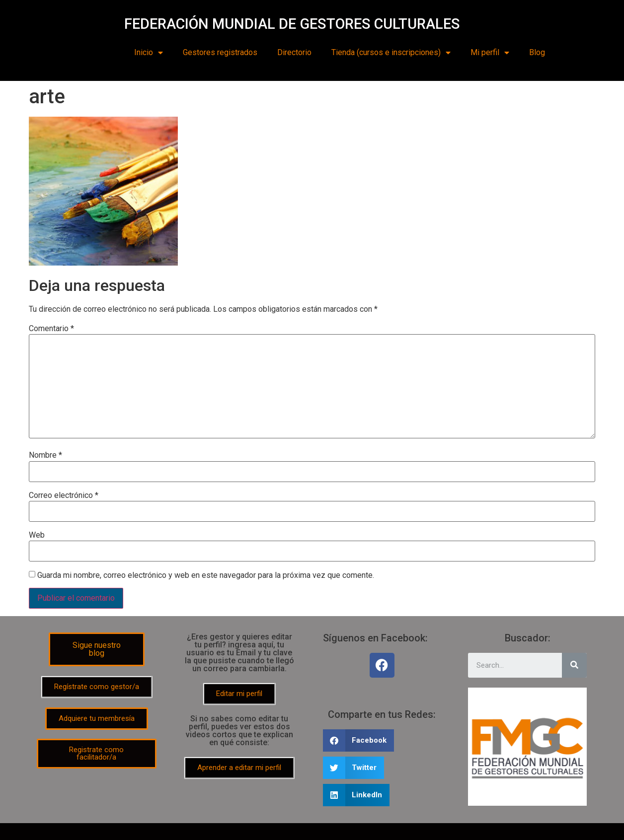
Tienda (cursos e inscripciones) (391, 53)
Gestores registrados (220, 52)
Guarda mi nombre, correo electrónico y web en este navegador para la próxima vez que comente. (206, 575)
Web (37, 535)
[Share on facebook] (359, 740)
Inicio (149, 53)
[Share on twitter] (354, 768)
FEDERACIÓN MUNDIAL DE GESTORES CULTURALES (292, 24)
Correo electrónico (64, 495)
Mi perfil (490, 53)
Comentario (51, 329)
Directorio (294, 52)
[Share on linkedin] (356, 795)
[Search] (574, 665)
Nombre (45, 455)
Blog (537, 52)
